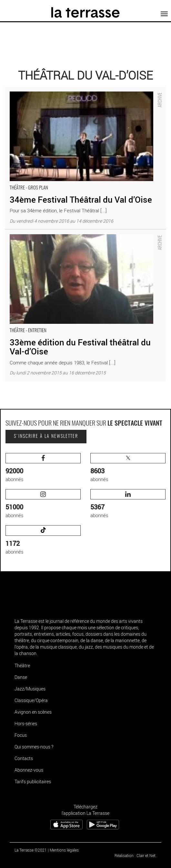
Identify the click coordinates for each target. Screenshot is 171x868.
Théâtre (22, 665)
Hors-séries (26, 723)
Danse (21, 677)
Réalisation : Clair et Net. (136, 855)
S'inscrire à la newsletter (46, 437)
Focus (21, 735)
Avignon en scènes (33, 712)
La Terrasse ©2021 (31, 850)
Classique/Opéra (31, 700)
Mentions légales (64, 850)
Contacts (24, 758)
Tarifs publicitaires (33, 781)
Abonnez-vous (29, 770)
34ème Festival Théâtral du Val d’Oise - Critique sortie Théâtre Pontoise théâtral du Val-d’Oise (80, 93)
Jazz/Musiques (30, 689)
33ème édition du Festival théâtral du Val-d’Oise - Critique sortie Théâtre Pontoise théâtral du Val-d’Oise (80, 236)
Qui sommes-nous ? (34, 747)
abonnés (43, 468)
